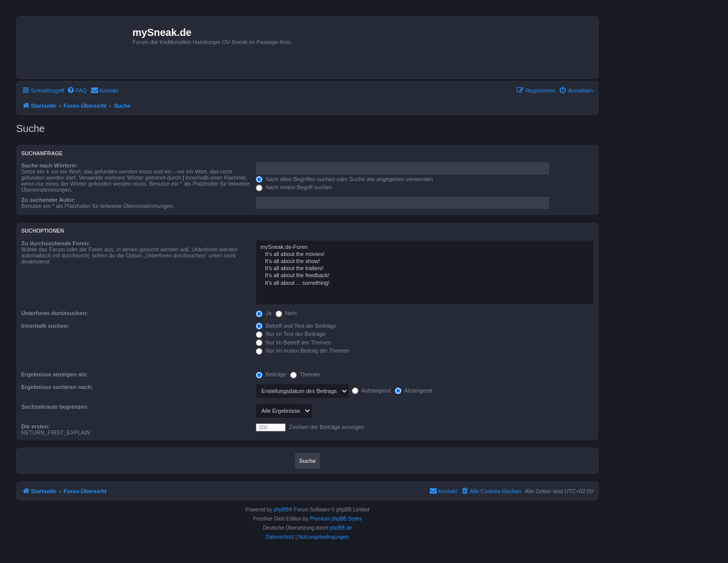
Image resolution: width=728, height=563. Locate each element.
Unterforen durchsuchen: (55, 313)
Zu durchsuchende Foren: (56, 243)
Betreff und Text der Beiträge (296, 326)
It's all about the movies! (425, 254)
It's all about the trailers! (425, 269)
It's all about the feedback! (425, 276)
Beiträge (271, 374)
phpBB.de (341, 528)
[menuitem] (77, 91)
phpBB (281, 510)
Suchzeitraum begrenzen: (55, 407)
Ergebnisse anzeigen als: (54, 374)
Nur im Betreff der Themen (293, 342)
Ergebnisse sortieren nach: (57, 387)
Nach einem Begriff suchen (294, 187)
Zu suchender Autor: (49, 200)
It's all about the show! (425, 262)
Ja (264, 313)
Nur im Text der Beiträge (290, 334)
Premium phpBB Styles (336, 519)
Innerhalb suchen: (45, 326)
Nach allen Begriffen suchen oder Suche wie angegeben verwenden (344, 179)
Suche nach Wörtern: (49, 165)
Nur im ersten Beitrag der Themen (303, 351)
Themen (305, 374)
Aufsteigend (371, 391)
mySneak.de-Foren (425, 247)
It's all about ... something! (425, 283)
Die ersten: (36, 426)
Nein (286, 313)
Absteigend (414, 391)
